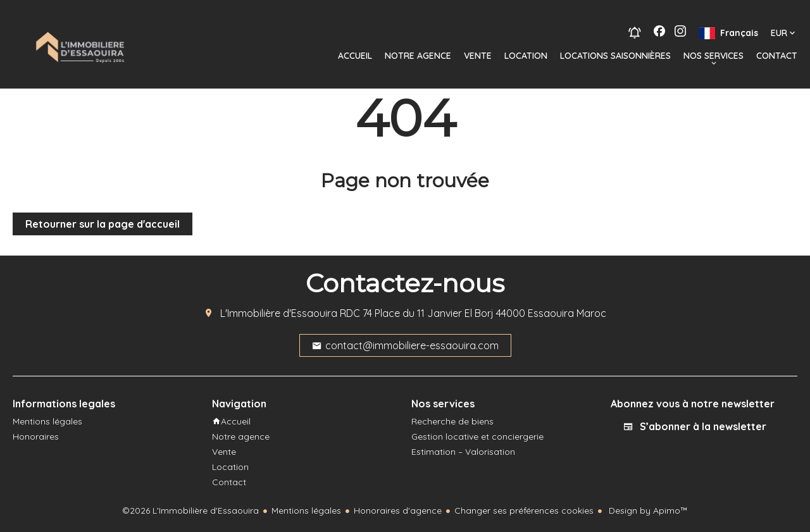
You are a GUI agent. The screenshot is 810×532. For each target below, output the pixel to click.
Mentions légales (306, 510)
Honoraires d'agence (398, 510)
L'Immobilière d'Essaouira (279, 313)
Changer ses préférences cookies (524, 510)
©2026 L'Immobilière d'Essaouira (190, 510)
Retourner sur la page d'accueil (103, 224)
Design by (647, 510)
